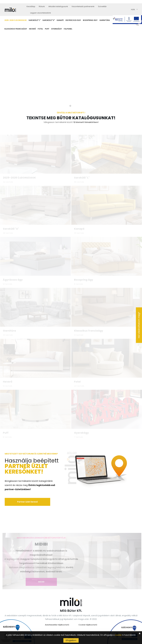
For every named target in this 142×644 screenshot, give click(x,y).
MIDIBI (40, 582)
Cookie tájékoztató (88, 625)
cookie (118, 635)
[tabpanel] (71, 69)
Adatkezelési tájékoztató (57, 625)
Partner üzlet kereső (27, 502)
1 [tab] (70, 106)
